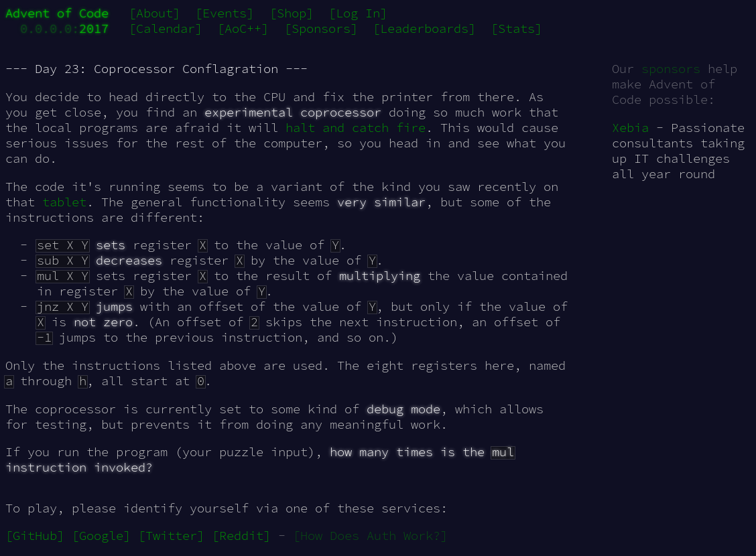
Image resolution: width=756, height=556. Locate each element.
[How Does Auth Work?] (370, 536)
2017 (94, 28)
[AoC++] (243, 28)
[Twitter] (171, 536)
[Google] (101, 536)
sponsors (671, 69)
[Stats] (516, 28)
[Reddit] (241, 536)
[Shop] (292, 13)
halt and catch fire (356, 128)
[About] (154, 13)
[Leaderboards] (424, 28)
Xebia (630, 128)
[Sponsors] (321, 28)
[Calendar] (166, 28)
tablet (64, 202)
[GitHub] (35, 536)
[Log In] (358, 13)
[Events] (225, 13)
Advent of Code (57, 13)
